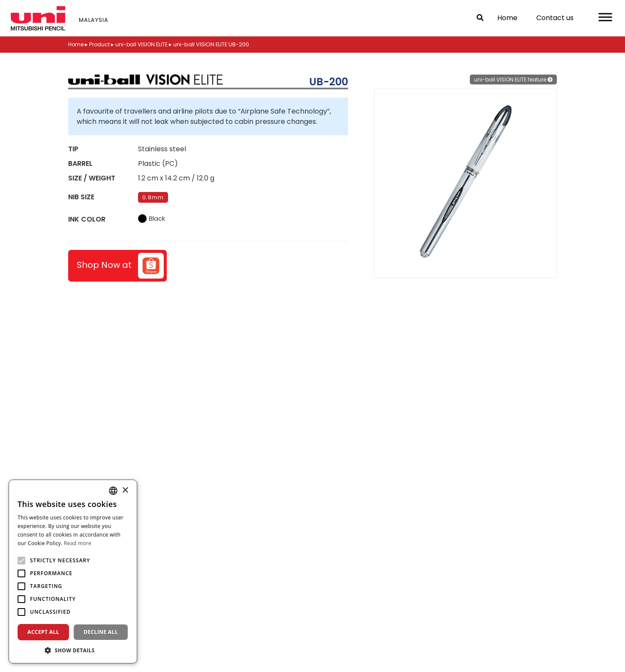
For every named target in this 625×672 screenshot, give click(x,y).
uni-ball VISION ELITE (145, 44)
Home (507, 18)
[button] (73, 650)
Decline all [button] (101, 632)
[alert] (73, 571)
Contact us (555, 18)
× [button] (125, 490)
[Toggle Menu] (605, 17)
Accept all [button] (43, 632)
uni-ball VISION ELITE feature (511, 79)
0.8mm (153, 197)
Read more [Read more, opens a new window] (78, 543)
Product (102, 44)
